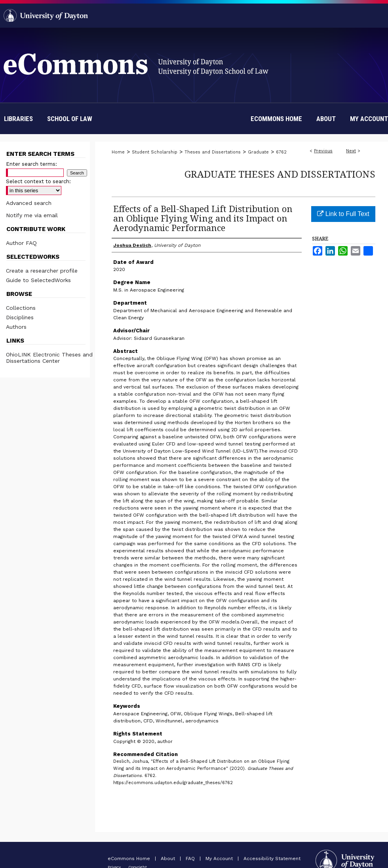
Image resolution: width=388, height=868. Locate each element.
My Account (220, 859)
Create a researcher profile (42, 271)
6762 (281, 152)
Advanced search (29, 203)
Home (118, 152)
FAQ (191, 859)
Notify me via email (32, 215)
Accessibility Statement (272, 859)
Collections (21, 308)
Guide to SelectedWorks (38, 280)
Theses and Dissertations (213, 152)
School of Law (70, 119)
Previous (323, 151)
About (169, 859)
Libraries (18, 119)
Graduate (258, 152)
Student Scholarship (155, 152)
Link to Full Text (343, 214)
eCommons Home (130, 859)
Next (351, 151)
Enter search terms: (31, 164)
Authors (16, 327)
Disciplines (20, 317)
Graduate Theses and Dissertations (280, 174)
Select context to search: (38, 181)
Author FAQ (21, 243)
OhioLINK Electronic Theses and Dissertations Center (49, 358)
